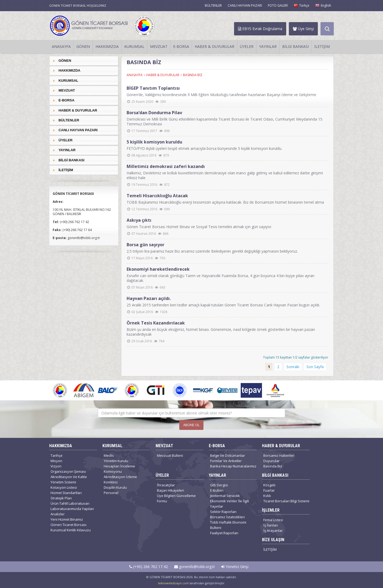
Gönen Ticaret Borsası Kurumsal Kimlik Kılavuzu (71, 527)
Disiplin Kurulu (115, 487)
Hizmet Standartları (66, 493)
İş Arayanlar (273, 531)
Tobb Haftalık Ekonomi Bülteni (228, 525)
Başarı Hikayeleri (170, 490)
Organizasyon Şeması (68, 471)
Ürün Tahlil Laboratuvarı (70, 503)
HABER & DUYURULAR (215, 46)
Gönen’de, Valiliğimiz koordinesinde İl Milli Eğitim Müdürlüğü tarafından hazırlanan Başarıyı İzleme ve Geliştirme (221, 95)
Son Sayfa (315, 367)
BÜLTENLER (213, 5)
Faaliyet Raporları (224, 533)
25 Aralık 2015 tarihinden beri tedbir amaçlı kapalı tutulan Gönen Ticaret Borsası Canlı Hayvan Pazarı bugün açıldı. (223, 305)
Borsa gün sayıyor (145, 245)
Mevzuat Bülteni (170, 455)
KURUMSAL (134, 46)
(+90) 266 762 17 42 (149, 567)
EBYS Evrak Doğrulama (260, 29)
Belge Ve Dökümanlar (228, 455)
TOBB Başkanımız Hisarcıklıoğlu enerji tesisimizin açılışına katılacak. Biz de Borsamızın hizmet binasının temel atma (225, 202)
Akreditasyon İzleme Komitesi (120, 479)
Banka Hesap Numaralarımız (233, 466)
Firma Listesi (273, 520)
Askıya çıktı (139, 220)
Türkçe (301, 5)
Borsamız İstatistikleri (227, 517)
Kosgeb (269, 485)
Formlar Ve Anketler (226, 461)
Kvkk (267, 496)
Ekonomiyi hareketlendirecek (158, 269)
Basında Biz (273, 466)
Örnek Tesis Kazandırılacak (156, 323)
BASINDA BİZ (193, 75)
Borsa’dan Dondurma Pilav (154, 113)
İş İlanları (271, 525)
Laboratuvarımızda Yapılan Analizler (72, 511)
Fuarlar (269, 490)
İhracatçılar (166, 485)
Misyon (56, 461)
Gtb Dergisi (219, 485)
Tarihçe (57, 455)
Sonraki (293, 367)
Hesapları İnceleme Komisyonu (119, 469)
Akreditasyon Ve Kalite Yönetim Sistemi (69, 479)
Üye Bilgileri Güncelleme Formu (176, 498)
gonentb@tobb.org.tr (195, 567)
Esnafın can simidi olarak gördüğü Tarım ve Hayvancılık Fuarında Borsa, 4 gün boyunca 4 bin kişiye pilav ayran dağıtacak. (220, 278)
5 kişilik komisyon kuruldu (154, 142)
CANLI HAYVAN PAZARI (245, 5)
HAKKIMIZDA (107, 46)
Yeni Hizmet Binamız (67, 519)
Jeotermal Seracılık (225, 496)
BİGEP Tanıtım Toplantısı (153, 88)
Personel (111, 493)
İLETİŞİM (322, 46)
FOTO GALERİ (278, 5)
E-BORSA (181, 46)
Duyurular (271, 461)
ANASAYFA (61, 46)
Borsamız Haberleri (279, 455)
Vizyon (56, 466)
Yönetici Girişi (235, 567)
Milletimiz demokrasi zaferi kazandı (166, 166)
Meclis (109, 455)
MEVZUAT (159, 46)
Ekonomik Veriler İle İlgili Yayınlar (230, 504)
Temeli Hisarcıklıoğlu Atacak (157, 196)
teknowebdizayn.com (173, 583)
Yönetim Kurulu (116, 461)
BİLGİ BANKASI (295, 46)
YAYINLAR (268, 46)
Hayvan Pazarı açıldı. (149, 298)
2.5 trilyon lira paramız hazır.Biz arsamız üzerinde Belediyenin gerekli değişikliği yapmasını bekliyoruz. (212, 251)
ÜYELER (247, 46)
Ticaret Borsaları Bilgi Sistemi (286, 501)
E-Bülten (217, 490)
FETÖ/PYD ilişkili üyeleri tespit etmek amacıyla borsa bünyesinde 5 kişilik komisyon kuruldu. (204, 148)
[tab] (84, 61)
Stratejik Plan (61, 498)
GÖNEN (83, 46)
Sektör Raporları (223, 512)
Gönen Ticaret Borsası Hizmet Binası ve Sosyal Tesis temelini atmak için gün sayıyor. (199, 227)
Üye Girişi (303, 29)
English (323, 5)
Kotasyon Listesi (64, 487)
